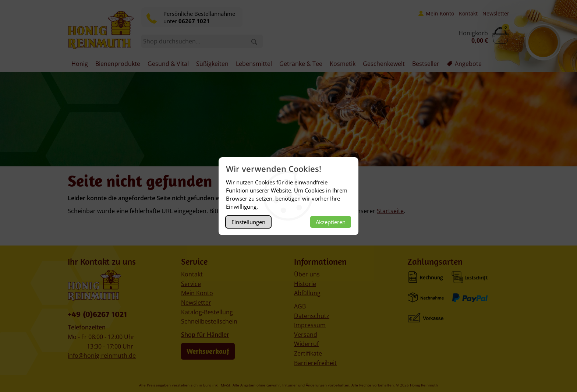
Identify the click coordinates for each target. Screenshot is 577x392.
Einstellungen (248, 222)
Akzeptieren (331, 222)
